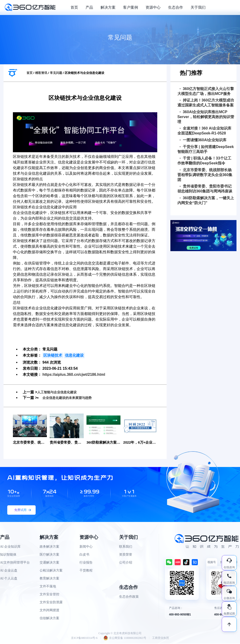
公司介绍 (126, 563)
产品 (89, 7)
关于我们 (198, 7)
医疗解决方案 (49, 555)
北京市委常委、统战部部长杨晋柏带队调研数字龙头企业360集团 (205, 175)
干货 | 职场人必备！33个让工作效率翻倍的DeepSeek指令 (204, 161)
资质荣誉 (126, 555)
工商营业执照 (161, 638)
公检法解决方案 (51, 571)
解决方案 (108, 7)
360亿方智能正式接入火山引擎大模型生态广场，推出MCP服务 (206, 91)
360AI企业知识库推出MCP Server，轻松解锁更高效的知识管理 (206, 117)
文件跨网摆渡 (49, 611)
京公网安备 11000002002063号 (125, 638)
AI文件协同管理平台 (15, 563)
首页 (74, 7)
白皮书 (84, 555)
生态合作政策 (129, 597)
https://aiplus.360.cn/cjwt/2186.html (74, 374)
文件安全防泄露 (51, 603)
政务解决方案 (49, 547)
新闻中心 (86, 547)
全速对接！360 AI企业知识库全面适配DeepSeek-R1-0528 (204, 131)
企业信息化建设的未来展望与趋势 (71, 398)
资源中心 (153, 7)
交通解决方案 (49, 563)
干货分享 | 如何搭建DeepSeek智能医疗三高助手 (206, 149)
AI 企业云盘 (9, 571)
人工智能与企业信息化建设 (60, 392)
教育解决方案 (49, 579)
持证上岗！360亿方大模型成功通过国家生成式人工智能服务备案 (206, 103)
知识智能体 (8, 555)
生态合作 (176, 7)
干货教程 (86, 571)
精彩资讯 (41, 73)
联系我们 (126, 547)
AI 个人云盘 (9, 579)
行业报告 (86, 563)
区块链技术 (53, 355)
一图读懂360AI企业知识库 (203, 140)
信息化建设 (74, 355)
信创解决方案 (49, 619)
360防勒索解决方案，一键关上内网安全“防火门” (206, 200)
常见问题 (56, 73)
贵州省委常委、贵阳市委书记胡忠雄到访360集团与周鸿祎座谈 (205, 189)
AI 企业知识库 (10, 547)
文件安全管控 (49, 595)
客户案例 (131, 7)
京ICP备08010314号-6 (84, 638)
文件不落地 (48, 587)
